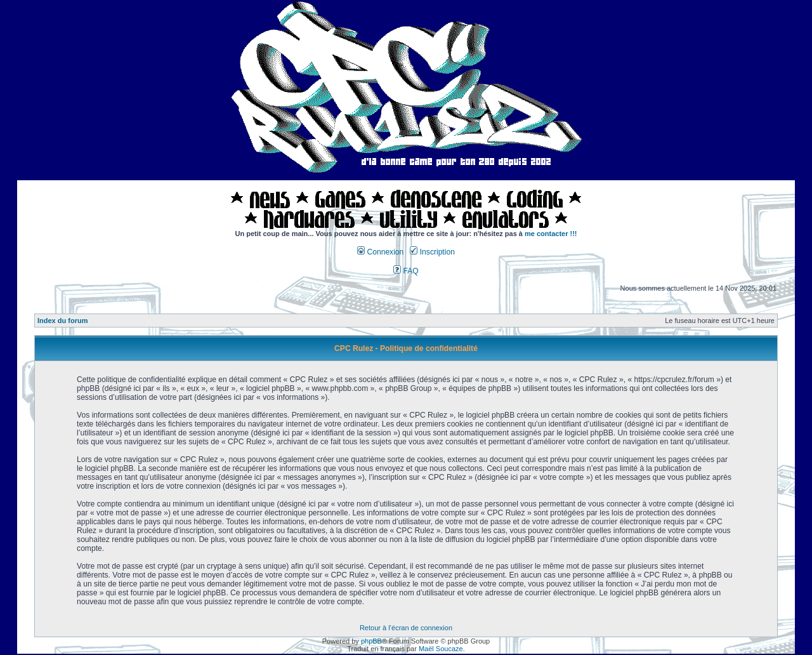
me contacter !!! (551, 234)
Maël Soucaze (441, 649)
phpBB (371, 641)
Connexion (380, 252)
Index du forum (62, 321)
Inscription (432, 252)
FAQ (406, 271)
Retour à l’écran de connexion (406, 628)
